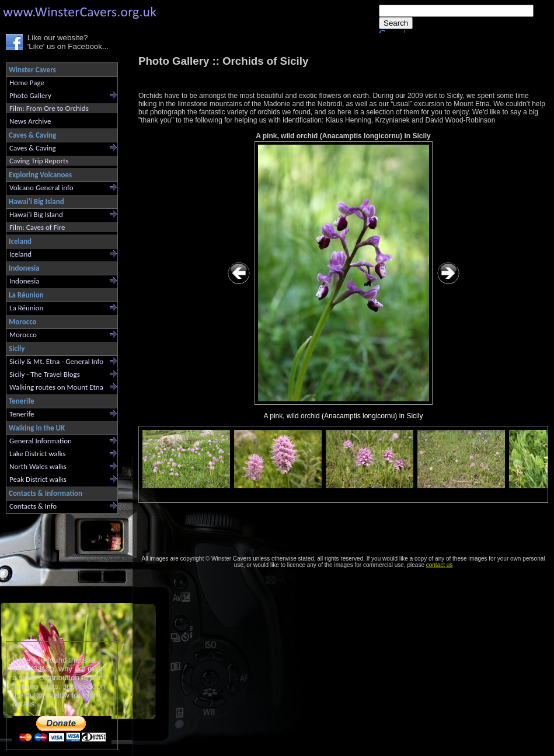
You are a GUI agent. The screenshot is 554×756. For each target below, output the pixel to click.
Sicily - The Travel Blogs (45, 374)
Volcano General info (41, 188)
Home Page (27, 83)
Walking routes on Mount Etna (56, 387)
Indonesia (24, 281)
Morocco (23, 335)
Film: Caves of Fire (37, 227)
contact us (440, 565)
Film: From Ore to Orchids (49, 108)
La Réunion (26, 308)
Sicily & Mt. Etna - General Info (56, 361)
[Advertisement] (57, 575)
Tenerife (22, 414)
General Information (41, 441)
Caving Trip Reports (39, 161)
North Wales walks (38, 466)
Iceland (20, 254)
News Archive (30, 121)
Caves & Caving (33, 148)
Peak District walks (38, 479)
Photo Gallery (30, 95)
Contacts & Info (33, 506)
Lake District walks (37, 454)
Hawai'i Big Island (36, 214)
